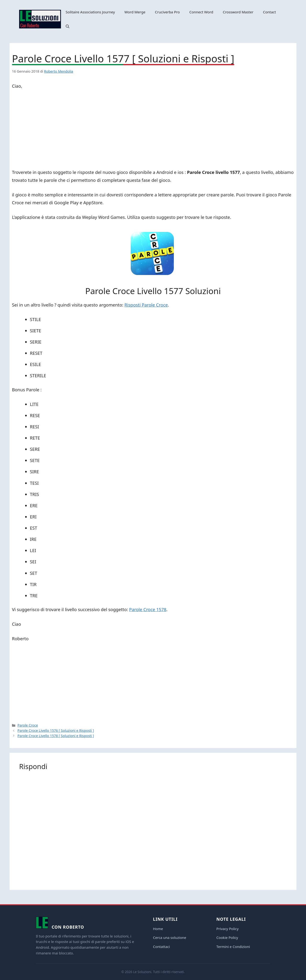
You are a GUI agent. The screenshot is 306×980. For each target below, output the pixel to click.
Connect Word (201, 12)
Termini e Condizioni (233, 947)
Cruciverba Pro (167, 12)
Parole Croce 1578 (148, 609)
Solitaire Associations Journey (90, 12)
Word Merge (135, 12)
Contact (269, 12)
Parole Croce (28, 725)
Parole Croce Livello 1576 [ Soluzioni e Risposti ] (56, 730)
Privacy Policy (227, 929)
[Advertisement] (153, 130)
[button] (68, 26)
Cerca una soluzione (170, 937)
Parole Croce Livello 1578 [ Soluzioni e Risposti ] (56, 736)
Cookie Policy (227, 937)
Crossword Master (238, 12)
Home (158, 929)
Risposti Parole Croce (146, 305)
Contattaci (161, 947)
